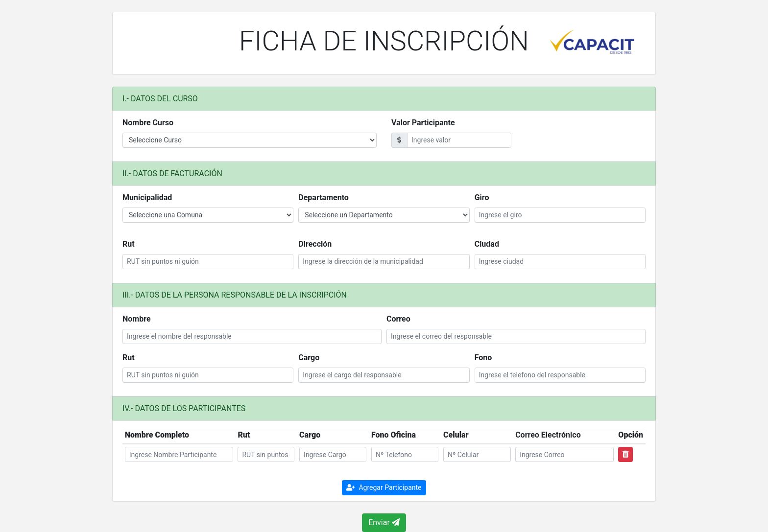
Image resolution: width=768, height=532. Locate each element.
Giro (482, 197)
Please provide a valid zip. (250, 140)
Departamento (324, 197)
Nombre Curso (148, 123)
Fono (483, 358)
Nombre (137, 319)
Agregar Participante (384, 487)
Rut (129, 244)
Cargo (309, 358)
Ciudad (487, 244)
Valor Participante (423, 123)
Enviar (384, 522)
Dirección (315, 244)
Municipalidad (147, 197)
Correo (398, 319)
